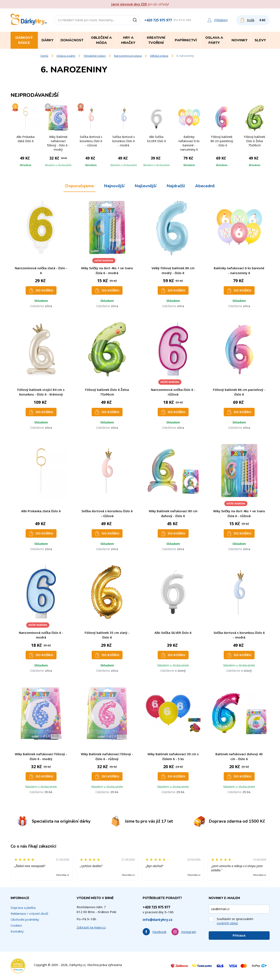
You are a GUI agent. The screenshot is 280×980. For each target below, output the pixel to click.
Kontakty (17, 931)
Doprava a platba (23, 908)
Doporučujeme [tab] (79, 186)
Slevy (260, 40)
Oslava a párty (66, 56)
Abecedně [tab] (205, 186)
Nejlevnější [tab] (146, 186)
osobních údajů (227, 923)
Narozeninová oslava (128, 56)
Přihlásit (239, 936)
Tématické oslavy (95, 56)
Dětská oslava (159, 56)
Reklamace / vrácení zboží (29, 913)
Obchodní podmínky (25, 919)
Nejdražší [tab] (176, 186)
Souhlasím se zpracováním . (235, 921)
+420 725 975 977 (158, 20)
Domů (44, 56)
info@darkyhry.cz (158, 920)
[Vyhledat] (136, 20)
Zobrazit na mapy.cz (91, 927)
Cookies (16, 925)
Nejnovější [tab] (114, 186)
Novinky (240, 40)
